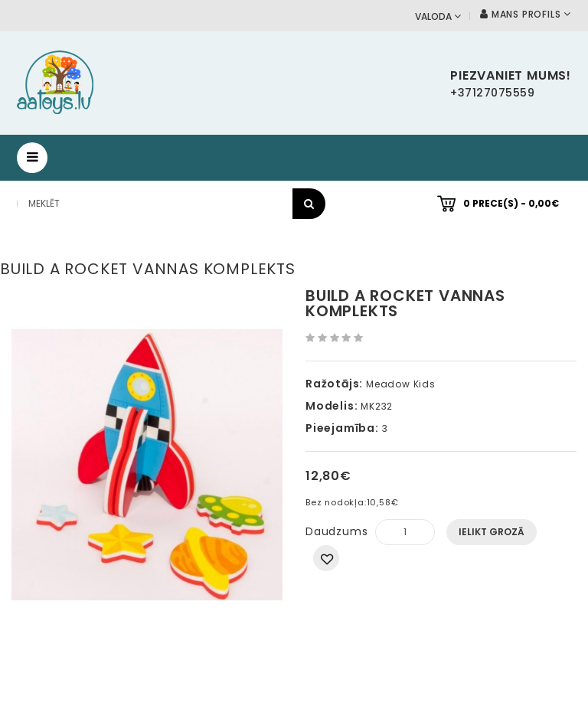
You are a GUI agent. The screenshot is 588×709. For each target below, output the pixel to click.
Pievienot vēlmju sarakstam (326, 558)
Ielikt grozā (492, 532)
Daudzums (336, 531)
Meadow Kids (401, 384)
